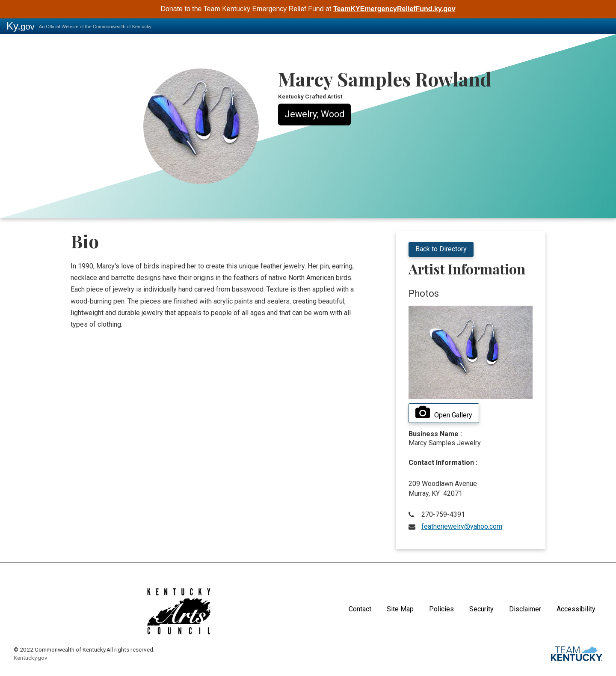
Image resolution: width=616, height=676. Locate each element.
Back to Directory (441, 249)
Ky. (21, 26)
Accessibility (576, 609)
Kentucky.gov (31, 658)
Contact (360, 609)
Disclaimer (525, 609)
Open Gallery (444, 413)
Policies (441, 609)
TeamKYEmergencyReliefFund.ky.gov (394, 9)
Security (481, 609)
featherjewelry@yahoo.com (462, 526)
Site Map (400, 609)
